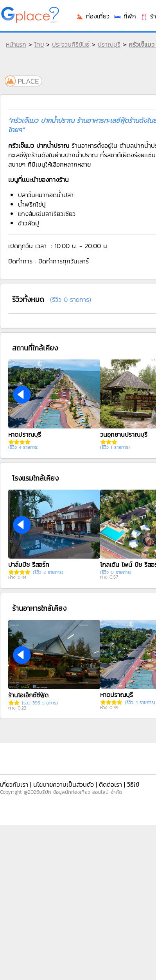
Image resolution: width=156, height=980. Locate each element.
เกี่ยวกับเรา (14, 784)
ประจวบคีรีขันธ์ (71, 44)
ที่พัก (125, 16)
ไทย (39, 44)
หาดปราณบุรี (25, 434)
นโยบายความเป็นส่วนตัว (64, 784)
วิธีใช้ (133, 784)
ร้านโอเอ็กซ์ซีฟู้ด (28, 695)
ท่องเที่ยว (93, 16)
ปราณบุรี (109, 44)
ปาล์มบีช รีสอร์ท (29, 564)
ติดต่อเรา (110, 784)
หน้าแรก (16, 44)
